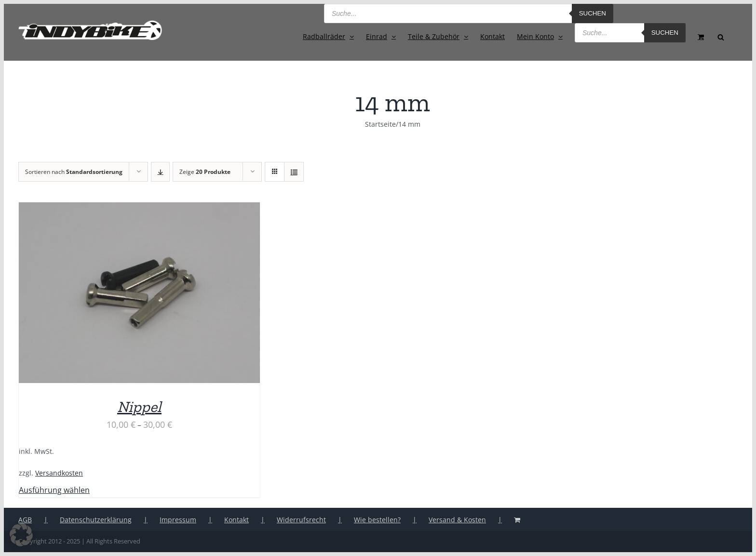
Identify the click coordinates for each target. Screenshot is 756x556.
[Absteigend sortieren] (160, 172)
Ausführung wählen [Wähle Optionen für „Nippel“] (54, 490)
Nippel (139, 407)
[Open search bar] (721, 36)
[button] (21, 535)
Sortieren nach (74, 172)
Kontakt (236, 520)
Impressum (178, 520)
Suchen (593, 13)
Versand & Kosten (457, 520)
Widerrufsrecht (301, 520)
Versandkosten (59, 473)
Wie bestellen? (377, 520)
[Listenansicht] (294, 172)
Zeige (205, 172)
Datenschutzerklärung (96, 520)
